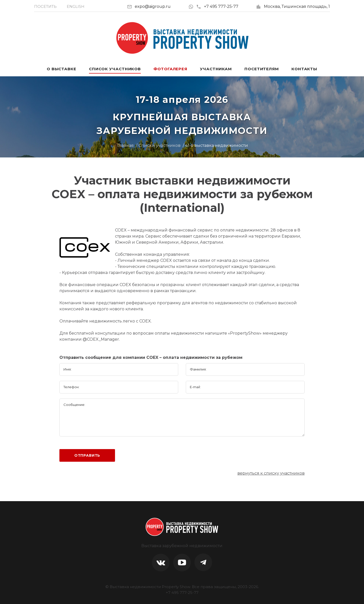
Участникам (216, 69)
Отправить (87, 455)
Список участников (115, 69)
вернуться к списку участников (271, 473)
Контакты (304, 69)
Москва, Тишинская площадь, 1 (297, 6)
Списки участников (160, 145)
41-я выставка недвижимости (217, 145)
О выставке (62, 69)
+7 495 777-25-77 (217, 6)
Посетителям (262, 69)
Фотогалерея (170, 69)
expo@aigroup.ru (153, 6)
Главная (126, 145)
